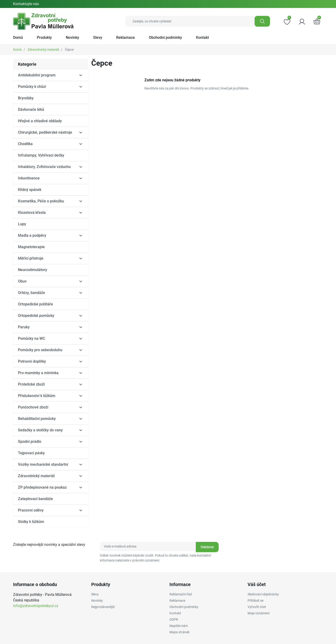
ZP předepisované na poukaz (42, 487)
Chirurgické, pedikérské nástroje (45, 132)
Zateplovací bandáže (35, 499)
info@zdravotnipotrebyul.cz (36, 606)
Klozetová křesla (32, 213)
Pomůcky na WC (31, 338)
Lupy (22, 224)
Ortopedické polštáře (35, 304)
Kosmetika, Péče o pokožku (41, 201)
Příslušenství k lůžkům (37, 396)
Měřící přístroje (31, 258)
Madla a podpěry (32, 235)
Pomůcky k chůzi (32, 87)
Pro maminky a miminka (38, 373)
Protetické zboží (31, 384)
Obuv (22, 281)
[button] (317, 21)
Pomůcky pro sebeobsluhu (40, 350)
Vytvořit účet (257, 607)
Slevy (95, 594)
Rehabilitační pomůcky (37, 419)
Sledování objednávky (263, 594)
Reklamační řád (181, 594)
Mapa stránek (179, 632)
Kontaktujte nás (26, 4)
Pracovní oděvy (31, 510)
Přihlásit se (255, 601)
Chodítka (25, 144)
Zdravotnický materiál (43, 50)
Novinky (97, 601)
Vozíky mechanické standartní (43, 464)
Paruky (24, 327)
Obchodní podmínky (184, 607)
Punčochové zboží (33, 407)
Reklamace (177, 601)
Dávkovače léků (31, 109)
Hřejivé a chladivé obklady (40, 121)
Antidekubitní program (37, 75)
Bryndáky (26, 98)
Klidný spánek (30, 190)
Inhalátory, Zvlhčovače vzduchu (44, 167)
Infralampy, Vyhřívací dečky (41, 155)
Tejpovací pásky (31, 453)
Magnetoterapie (31, 247)
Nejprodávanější (103, 607)
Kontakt (175, 613)
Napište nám (179, 626)
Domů (17, 50)
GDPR (174, 619)
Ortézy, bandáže (31, 293)
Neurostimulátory (33, 270)
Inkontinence (29, 178)
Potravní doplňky (32, 361)
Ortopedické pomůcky (36, 316)
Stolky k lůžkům (31, 522)
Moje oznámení (259, 613)
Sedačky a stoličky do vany (40, 430)
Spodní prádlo (30, 442)
